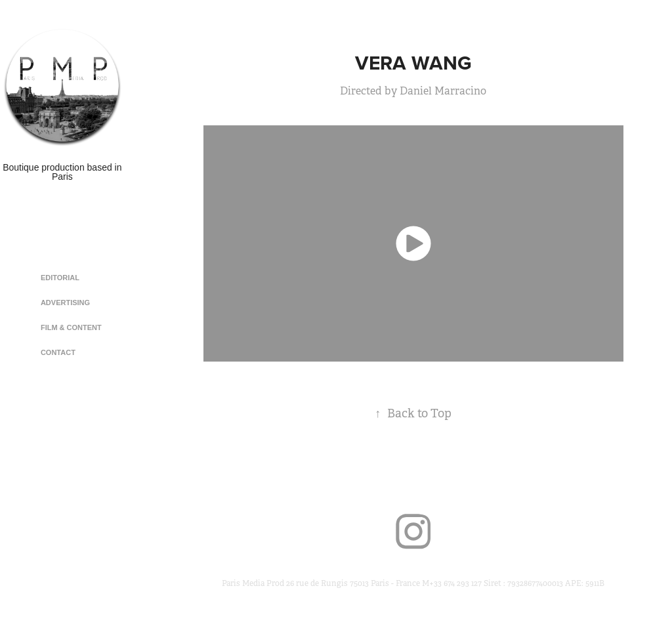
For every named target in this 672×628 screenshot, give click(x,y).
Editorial (60, 278)
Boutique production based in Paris (63, 172)
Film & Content (71, 327)
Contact (58, 352)
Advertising (65, 303)
